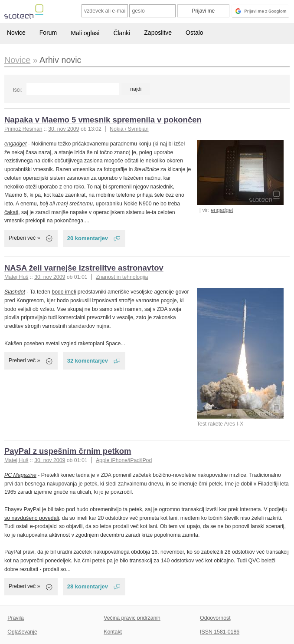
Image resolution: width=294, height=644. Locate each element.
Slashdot (15, 292)
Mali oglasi (85, 33)
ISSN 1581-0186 (220, 632)
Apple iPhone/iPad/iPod (124, 460)
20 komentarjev (88, 238)
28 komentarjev (88, 586)
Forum (48, 33)
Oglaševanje (22, 632)
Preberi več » (24, 238)
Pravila (16, 618)
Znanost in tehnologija (122, 277)
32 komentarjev (88, 361)
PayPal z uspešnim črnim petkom (68, 451)
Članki (122, 33)
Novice (16, 33)
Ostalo (194, 33)
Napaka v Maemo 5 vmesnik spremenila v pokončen (103, 120)
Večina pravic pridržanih (132, 618)
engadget (222, 210)
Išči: (17, 90)
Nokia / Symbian (129, 129)
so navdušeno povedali (32, 518)
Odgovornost (215, 618)
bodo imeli (64, 292)
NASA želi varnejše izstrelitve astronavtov (84, 268)
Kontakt (113, 632)
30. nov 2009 (64, 129)
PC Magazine (20, 475)
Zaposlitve (158, 33)
